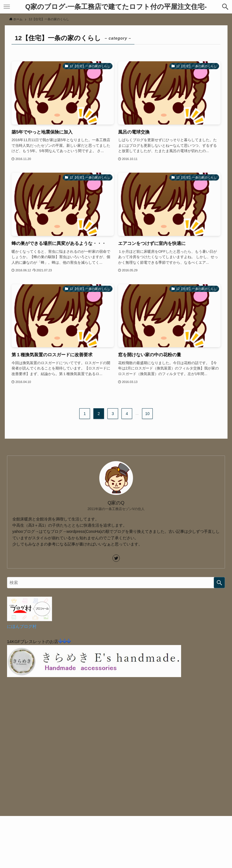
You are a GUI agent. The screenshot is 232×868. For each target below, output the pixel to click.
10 (147, 414)
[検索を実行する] (219, 583)
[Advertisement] (116, 757)
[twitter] (116, 558)
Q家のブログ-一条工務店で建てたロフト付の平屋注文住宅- (116, 7)
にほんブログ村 (22, 626)
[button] (225, 7)
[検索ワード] (116, 583)
